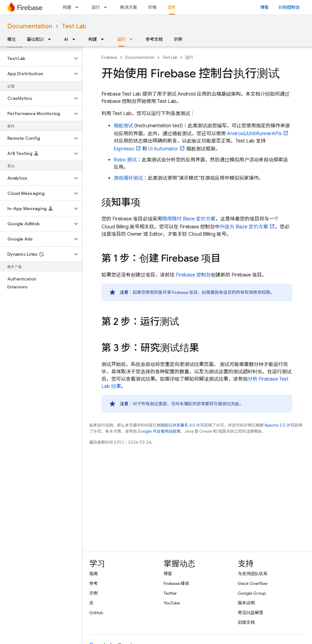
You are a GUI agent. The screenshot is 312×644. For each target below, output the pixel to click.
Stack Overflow (253, 583)
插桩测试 (123, 126)
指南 (94, 574)
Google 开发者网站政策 (159, 431)
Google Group (252, 593)
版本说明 (246, 603)
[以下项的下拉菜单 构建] (79, 7)
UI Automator (163, 149)
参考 (94, 583)
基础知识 (35, 39)
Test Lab (74, 26)
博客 (264, 7)
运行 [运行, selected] (121, 39)
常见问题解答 (250, 613)
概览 (12, 39)
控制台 (193, 275)
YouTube (172, 603)
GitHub (96, 613)
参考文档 (154, 39)
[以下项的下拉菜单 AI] (76, 39)
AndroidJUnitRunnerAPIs (254, 134)
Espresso (124, 149)
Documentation (30, 26)
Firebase (109, 57)
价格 (152, 7)
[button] (36, 58)
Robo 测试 (125, 160)
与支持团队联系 (253, 574)
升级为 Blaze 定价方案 (244, 227)
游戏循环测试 (128, 178)
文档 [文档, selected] (172, 7)
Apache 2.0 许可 (279, 425)
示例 (178, 39)
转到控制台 (289, 7)
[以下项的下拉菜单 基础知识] (51, 39)
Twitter (170, 593)
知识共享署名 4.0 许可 (184, 425)
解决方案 (129, 7)
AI (66, 39)
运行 (96, 7)
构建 (67, 7)
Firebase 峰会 (176, 583)
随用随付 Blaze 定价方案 (189, 219)
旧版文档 (246, 622)
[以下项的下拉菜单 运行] (107, 7)
